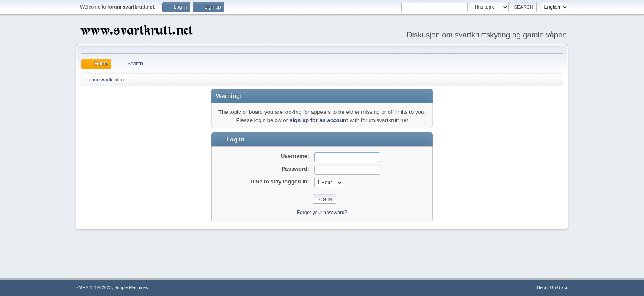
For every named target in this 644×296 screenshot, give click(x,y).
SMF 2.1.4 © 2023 (94, 287)
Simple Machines (131, 287)
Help (541, 287)
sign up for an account (319, 120)
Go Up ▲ (559, 287)
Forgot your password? (322, 213)
